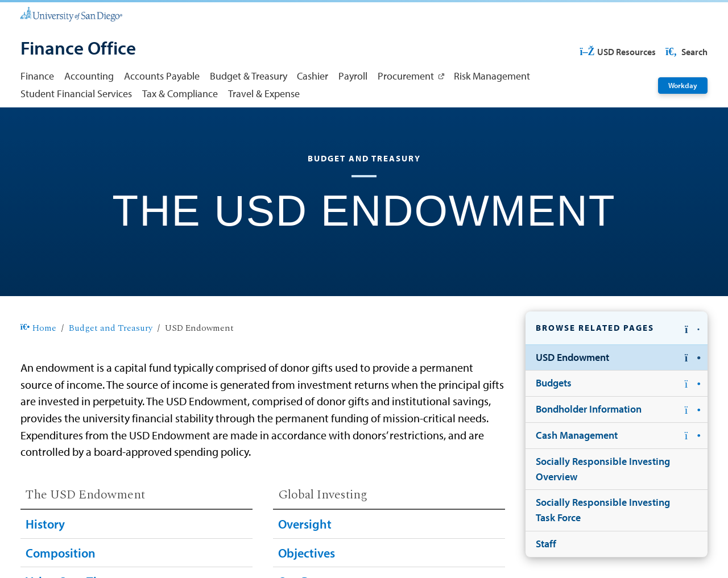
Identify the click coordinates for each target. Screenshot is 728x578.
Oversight (305, 524)
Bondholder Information (589, 409)
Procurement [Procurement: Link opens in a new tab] (406, 76)
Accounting (89, 76)
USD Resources (618, 52)
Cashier (313, 76)
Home (38, 328)
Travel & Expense (264, 93)
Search (686, 52)
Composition (61, 553)
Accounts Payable (162, 76)
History (45, 524)
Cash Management (577, 435)
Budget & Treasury (249, 76)
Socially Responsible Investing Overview (603, 469)
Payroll (353, 76)
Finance (37, 76)
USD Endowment (572, 357)
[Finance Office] (78, 49)
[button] (617, 328)
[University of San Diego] (71, 13)
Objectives (307, 553)
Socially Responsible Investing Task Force (603, 510)
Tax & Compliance (180, 93)
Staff (546, 544)
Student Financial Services (76, 93)
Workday (683, 85)
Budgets (554, 383)
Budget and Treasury (111, 328)
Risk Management (492, 76)
